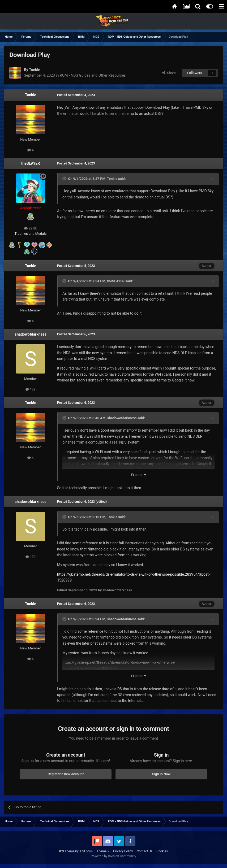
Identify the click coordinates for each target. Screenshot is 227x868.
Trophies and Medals (31, 234)
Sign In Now (161, 774)
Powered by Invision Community (113, 856)
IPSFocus (86, 851)
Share (169, 73)
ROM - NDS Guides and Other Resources (93, 75)
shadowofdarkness (30, 334)
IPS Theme (67, 851)
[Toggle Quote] (65, 179)
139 (31, 389)
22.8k (31, 228)
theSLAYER (31, 163)
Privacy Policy (123, 851)
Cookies (162, 851)
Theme (103, 851)
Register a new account (66, 774)
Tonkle (31, 95)
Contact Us (145, 851)
